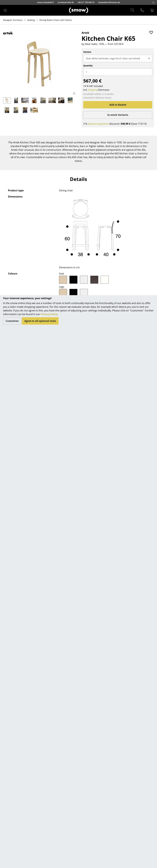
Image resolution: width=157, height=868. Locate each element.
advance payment (98, 124)
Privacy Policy (49, 314)
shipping (93, 90)
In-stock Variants (118, 115)
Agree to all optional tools (40, 321)
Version (87, 52)
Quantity (88, 66)
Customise (12, 321)
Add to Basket (118, 105)
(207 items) (56, 20)
